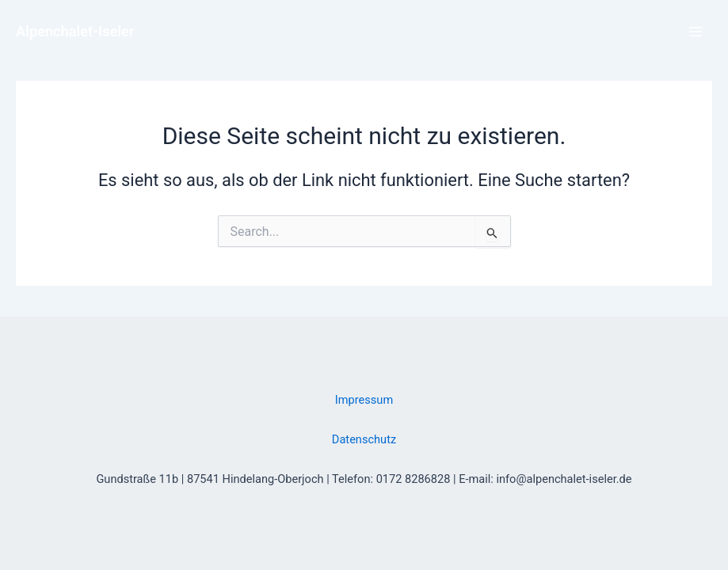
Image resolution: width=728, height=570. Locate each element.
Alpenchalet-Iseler (75, 31)
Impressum (364, 400)
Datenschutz (364, 439)
